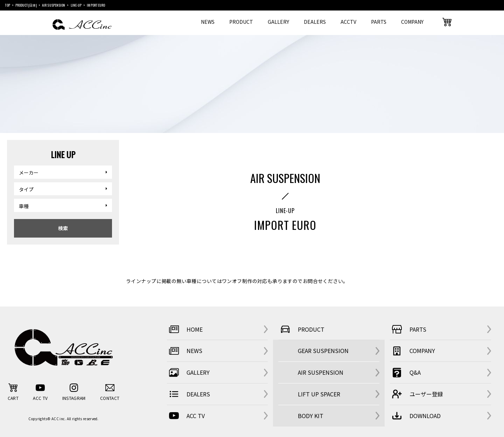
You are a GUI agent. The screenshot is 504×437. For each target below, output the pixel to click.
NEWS (208, 22)
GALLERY (278, 22)
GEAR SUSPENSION (323, 351)
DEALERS (315, 22)
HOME (185, 329)
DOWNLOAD (415, 416)
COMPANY (412, 22)
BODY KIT (311, 416)
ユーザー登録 (416, 394)
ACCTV (348, 22)
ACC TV (186, 416)
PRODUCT (241, 22)
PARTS (379, 22)
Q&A (405, 373)
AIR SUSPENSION (321, 372)
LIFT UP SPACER (319, 394)
